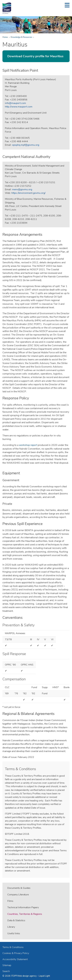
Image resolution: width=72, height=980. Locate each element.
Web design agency (27, 976)
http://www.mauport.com (19, 107)
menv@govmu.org (22, 189)
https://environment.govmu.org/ (28, 193)
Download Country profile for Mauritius (35, 56)
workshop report (28, 445)
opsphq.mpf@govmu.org (26, 145)
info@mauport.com (15, 103)
